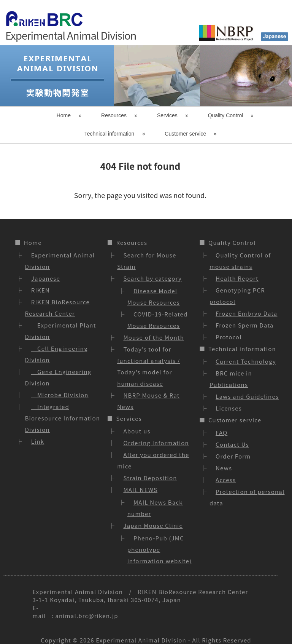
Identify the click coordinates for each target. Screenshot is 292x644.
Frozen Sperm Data (244, 325)
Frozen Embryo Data (246, 313)
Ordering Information (156, 443)
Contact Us (232, 444)
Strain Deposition (150, 478)
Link (38, 441)
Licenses (229, 408)
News (224, 468)
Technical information (109, 134)
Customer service (185, 134)
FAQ (221, 432)
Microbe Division (60, 395)
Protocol (229, 337)
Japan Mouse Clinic (153, 525)
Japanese (46, 278)
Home (64, 115)
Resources (114, 115)
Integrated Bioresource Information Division (63, 418)
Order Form (233, 456)
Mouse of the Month (154, 337)
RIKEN (40, 290)
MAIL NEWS (140, 490)
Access (226, 480)
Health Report (237, 278)
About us (137, 431)
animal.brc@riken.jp (86, 616)
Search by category (152, 278)
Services (167, 115)
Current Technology (246, 361)
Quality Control (226, 115)
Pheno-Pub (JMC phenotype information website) (160, 549)
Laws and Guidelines (247, 396)
